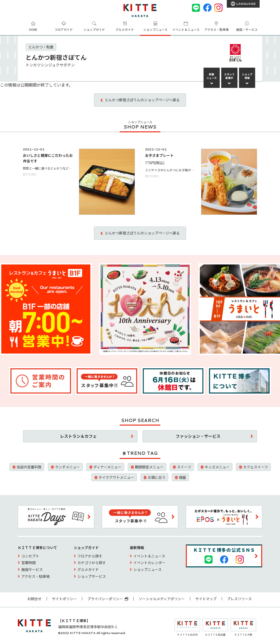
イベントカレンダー (149, 563)
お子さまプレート (159, 155)
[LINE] (196, 8)
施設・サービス (247, 29)
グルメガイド (125, 29)
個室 (183, 477)
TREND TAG (142, 453)
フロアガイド (64, 29)
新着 (212, 76)
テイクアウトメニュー (116, 477)
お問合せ (34, 599)
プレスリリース (239, 599)
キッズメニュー (217, 467)
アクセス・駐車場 (216, 29)
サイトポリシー (64, 599)
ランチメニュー (67, 467)
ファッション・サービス (198, 436)
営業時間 (29, 563)
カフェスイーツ (256, 467)
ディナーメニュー (107, 467)
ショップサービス (92, 576)
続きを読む (30, 174)
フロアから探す (90, 556)
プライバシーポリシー (108, 599)
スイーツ (184, 467)
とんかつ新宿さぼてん (56, 57)
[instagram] (218, 8)
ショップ (247, 76)
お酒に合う (157, 477)
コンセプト (30, 556)
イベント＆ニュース (186, 29)
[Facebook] (207, 8)
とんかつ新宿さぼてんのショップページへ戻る (142, 100)
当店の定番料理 (29, 467)
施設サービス (32, 569)
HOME (33, 29)
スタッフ (229, 76)
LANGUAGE (246, 4)
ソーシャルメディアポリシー (162, 599)
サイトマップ (206, 599)
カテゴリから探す (92, 563)
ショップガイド (94, 29)
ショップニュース (155, 29)
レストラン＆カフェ (78, 436)
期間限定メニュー (149, 467)
